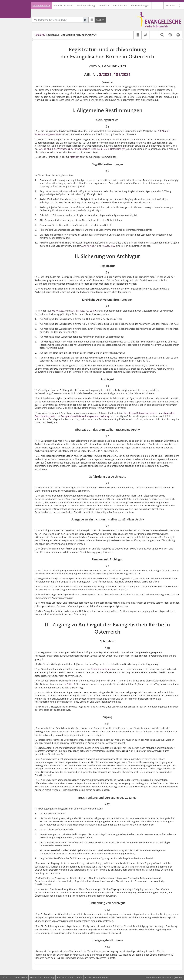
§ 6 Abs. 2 (70, 684)
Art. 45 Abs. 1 (89, 246)
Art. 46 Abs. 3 (58, 311)
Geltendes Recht (41, 5)
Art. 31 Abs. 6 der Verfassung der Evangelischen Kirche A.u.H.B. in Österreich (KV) (83, 149)
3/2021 (105, 74)
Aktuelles (170, 5)
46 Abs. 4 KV (109, 246)
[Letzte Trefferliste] (91, 20)
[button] (180, 6)
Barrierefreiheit (65, 978)
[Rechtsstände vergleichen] (146, 35)
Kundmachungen (140, 5)
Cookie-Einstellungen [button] (96, 978)
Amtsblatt (104, 5)
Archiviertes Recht (64, 5)
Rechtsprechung (86, 5)
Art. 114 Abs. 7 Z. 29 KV (84, 311)
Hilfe (79, 978)
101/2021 (122, 74)
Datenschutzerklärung (42, 978)
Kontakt (7, 978)
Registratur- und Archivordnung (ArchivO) (65, 35)
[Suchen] (100, 20)
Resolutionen (120, 5)
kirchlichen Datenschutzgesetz (140, 413)
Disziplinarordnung (101, 669)
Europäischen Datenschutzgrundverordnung (85, 416)
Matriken (75, 157)
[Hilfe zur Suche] (85, 20)
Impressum (21, 978)
